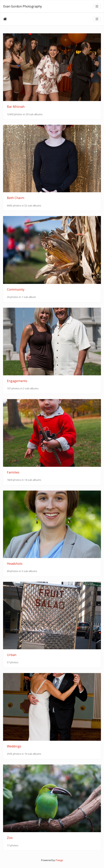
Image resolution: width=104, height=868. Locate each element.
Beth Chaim (16, 198)
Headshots (15, 564)
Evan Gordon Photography (23, 6)
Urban (12, 655)
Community (16, 289)
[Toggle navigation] (97, 6)
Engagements (17, 381)
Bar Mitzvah (16, 107)
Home (5, 19)
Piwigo (59, 860)
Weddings (14, 746)
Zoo (10, 838)
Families (13, 472)
